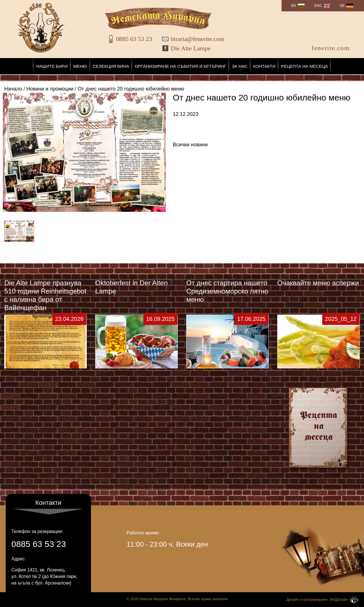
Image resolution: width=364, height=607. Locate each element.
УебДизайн (344, 600)
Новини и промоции (50, 89)
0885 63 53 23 (134, 39)
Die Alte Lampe (191, 48)
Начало (13, 89)
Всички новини (190, 145)
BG (294, 6)
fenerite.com (331, 48)
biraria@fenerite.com (194, 39)
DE (342, 6)
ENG (318, 6)
